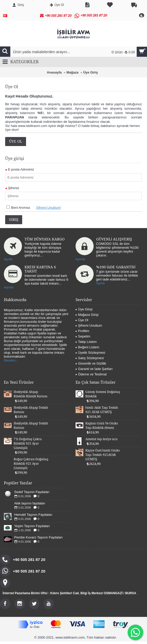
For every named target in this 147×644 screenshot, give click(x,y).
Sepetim (83, 336)
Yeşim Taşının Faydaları (32, 526)
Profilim (82, 331)
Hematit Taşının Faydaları (33, 515)
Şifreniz (14, 188)
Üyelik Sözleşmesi (90, 353)
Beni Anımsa (21, 208)
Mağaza (72, 72)
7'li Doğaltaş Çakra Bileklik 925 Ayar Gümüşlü (28, 444)
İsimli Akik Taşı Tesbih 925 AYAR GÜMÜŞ (102, 410)
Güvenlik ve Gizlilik (91, 363)
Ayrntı (8, 259)
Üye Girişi (84, 309)
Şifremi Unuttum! (49, 208)
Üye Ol (16, 141)
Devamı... (11, 360)
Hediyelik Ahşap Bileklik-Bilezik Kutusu (31, 394)
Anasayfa (54, 72)
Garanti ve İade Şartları (94, 369)
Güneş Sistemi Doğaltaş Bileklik (103, 394)
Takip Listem (86, 342)
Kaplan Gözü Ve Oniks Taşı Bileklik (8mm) (102, 426)
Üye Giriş (90, 72)
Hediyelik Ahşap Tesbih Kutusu (31, 410)
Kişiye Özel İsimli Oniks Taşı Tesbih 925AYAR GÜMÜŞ (103, 455)
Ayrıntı (80, 259)
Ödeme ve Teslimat (91, 374)
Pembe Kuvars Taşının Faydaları (38, 537)
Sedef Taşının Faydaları (32, 492)
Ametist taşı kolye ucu (101, 439)
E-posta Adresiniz (21, 169)
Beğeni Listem (87, 347)
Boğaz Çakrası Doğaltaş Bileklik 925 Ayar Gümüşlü (31, 464)
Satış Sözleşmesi (90, 358)
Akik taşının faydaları (30, 503)
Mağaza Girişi (87, 315)
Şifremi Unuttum (89, 325)
